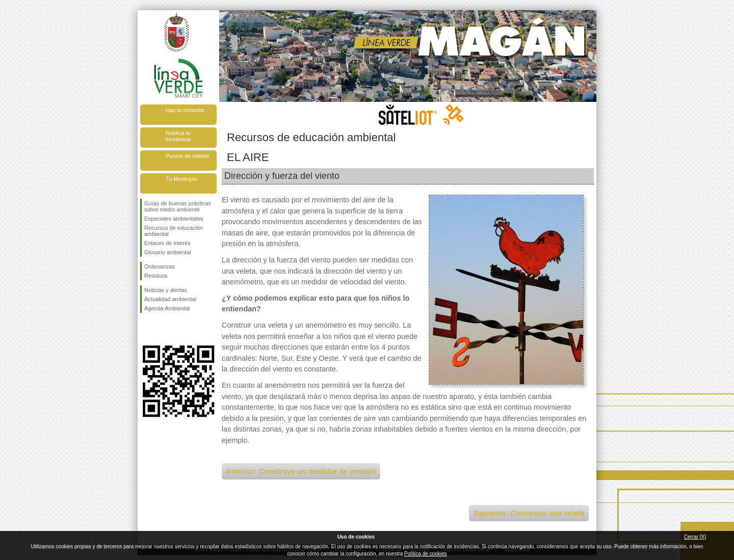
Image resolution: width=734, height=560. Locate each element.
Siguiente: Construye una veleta (529, 513)
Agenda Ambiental (167, 308)
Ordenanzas (160, 266)
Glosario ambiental (168, 252)
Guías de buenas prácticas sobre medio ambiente (178, 206)
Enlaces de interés (167, 243)
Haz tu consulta (185, 110)
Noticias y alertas (166, 290)
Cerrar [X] (695, 537)
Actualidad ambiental (170, 299)
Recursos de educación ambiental (174, 231)
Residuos (156, 276)
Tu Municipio (181, 179)
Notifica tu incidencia (178, 136)
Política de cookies (425, 554)
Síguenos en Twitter (163, 329)
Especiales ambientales (174, 219)
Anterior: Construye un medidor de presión (301, 471)
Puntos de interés (188, 156)
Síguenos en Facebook (146, 329)
